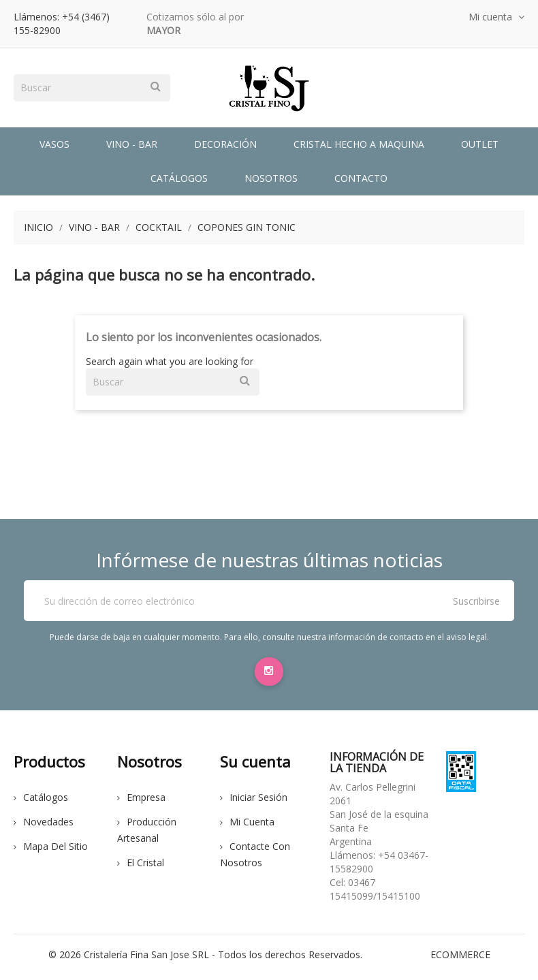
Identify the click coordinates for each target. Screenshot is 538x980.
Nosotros (271, 178)
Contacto (361, 178)
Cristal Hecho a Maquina (359, 144)
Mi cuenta (247, 826)
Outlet (480, 144)
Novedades (44, 826)
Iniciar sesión (254, 802)
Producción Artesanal (147, 835)
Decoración (225, 144)
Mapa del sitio (51, 851)
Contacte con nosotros (255, 859)
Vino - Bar (132, 144)
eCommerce (460, 959)
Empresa (141, 802)
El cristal (141, 867)
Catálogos (179, 178)
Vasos (54, 144)
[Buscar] (92, 88)
